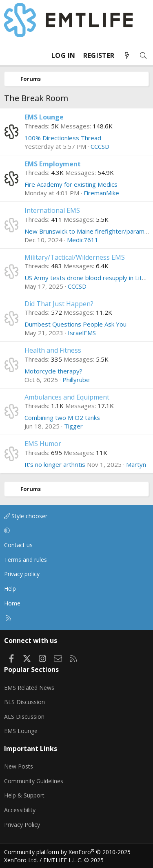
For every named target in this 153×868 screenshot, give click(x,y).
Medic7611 (83, 240)
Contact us (18, 545)
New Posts (19, 766)
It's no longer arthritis (55, 464)
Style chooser (26, 516)
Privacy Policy (22, 825)
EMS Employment (53, 164)
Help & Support (24, 795)
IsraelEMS (82, 333)
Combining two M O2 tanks (62, 417)
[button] (75, 531)
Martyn (136, 464)
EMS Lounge (44, 117)
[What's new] (127, 56)
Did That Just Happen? (59, 304)
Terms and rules (25, 560)
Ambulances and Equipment (67, 397)
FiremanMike (101, 193)
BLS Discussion (24, 702)
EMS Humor (43, 444)
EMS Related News (29, 688)
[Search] (143, 56)
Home (12, 603)
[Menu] (11, 55)
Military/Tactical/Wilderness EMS (75, 257)
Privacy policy (22, 574)
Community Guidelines (34, 781)
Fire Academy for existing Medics (71, 184)
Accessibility (20, 810)
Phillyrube (76, 380)
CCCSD (100, 146)
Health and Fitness (53, 350)
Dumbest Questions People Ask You (75, 324)
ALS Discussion (24, 717)
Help (10, 589)
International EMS (52, 210)
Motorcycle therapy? (53, 371)
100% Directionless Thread (63, 138)
